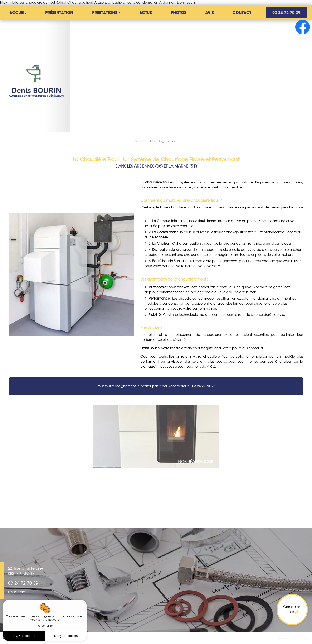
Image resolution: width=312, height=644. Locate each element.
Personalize (45, 626)
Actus (146, 13)
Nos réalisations (196, 462)
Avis (209, 13)
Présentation (59, 13)
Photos (179, 13)
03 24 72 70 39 (286, 13)
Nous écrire (17, 592)
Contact (242, 13)
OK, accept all (24, 636)
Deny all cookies (66, 636)
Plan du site (283, 638)
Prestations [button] (105, 13)
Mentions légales (300, 638)
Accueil (18, 13)
